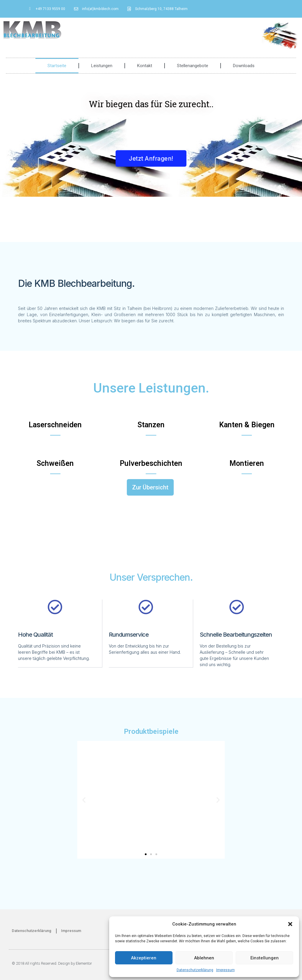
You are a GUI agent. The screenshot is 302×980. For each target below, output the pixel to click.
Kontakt (145, 66)
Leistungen (102, 66)
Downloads (244, 66)
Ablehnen (204, 958)
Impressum (225, 970)
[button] (290, 924)
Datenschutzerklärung (195, 970)
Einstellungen (265, 958)
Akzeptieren (144, 958)
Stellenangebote (193, 66)
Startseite (57, 66)
